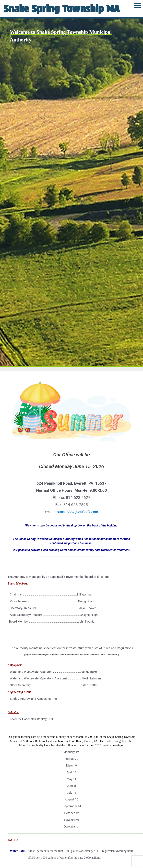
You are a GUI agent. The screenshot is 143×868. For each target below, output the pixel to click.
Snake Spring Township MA (61, 9)
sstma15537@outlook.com (77, 512)
